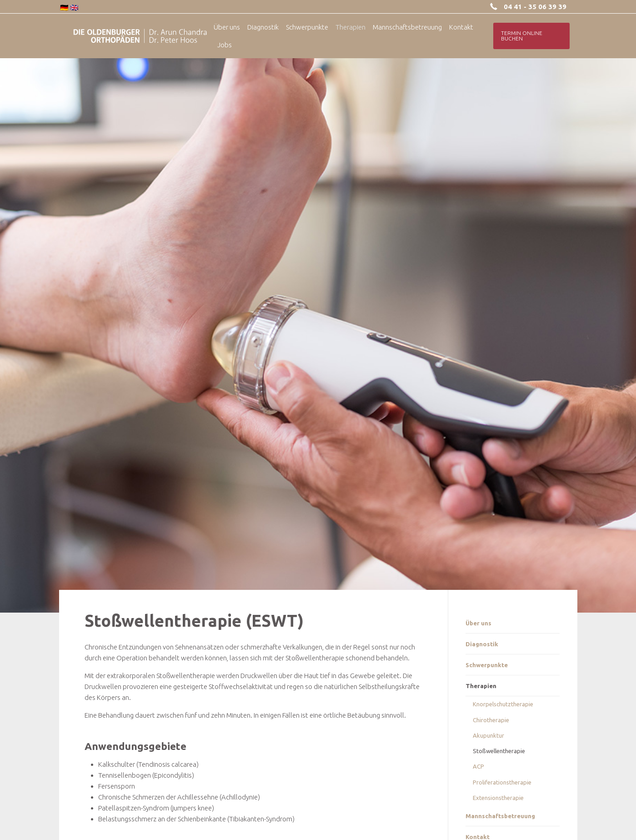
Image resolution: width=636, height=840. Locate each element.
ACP (478, 766)
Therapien (481, 686)
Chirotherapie (491, 720)
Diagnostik (482, 644)
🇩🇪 (64, 8)
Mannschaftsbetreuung (500, 816)
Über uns (478, 623)
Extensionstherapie (498, 798)
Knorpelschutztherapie (503, 704)
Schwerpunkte (487, 665)
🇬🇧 (74, 8)
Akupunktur (488, 735)
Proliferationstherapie (502, 782)
